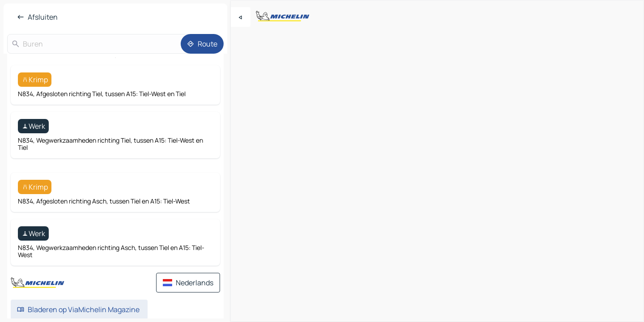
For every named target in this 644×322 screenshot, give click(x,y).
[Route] (202, 44)
